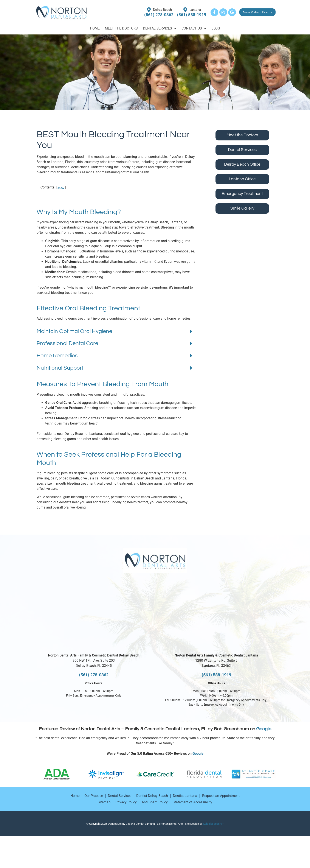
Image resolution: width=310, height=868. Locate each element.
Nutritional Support (60, 378)
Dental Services (160, 28)
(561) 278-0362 (94, 685)
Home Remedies (57, 366)
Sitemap (104, 812)
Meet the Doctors (121, 28)
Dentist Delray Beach (152, 806)
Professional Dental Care (67, 354)
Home (95, 28)
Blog (216, 28)
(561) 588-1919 (216, 685)
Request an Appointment (221, 806)
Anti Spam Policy (155, 812)
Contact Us (194, 28)
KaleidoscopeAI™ (213, 834)
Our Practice (94, 806)
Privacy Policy (126, 812)
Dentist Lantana (185, 806)
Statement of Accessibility (192, 812)
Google (264, 739)
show (61, 198)
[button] (115, 342)
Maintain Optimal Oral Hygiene (74, 342)
